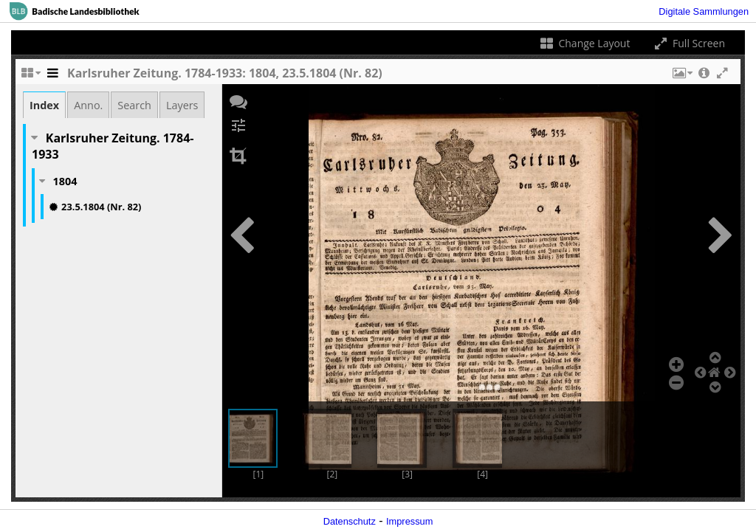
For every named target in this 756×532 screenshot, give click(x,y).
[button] (681, 77)
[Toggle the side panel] (52, 77)
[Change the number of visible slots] (30, 77)
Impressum (409, 521)
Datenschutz (350, 521)
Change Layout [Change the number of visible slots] (584, 43)
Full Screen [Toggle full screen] (688, 43)
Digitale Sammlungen (704, 11)
